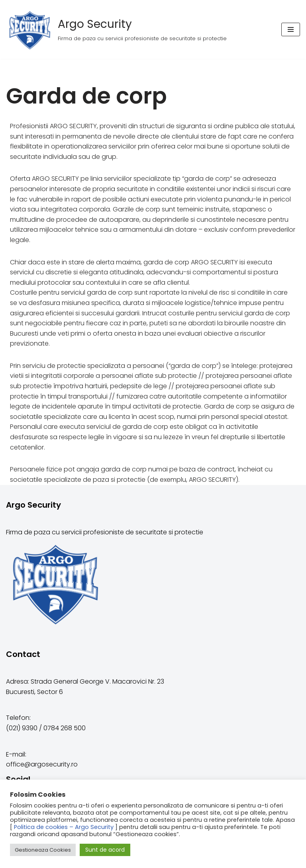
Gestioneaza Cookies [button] (43, 850)
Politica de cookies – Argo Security (64, 827)
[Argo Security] (116, 29)
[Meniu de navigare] (291, 29)
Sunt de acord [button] (105, 850)
